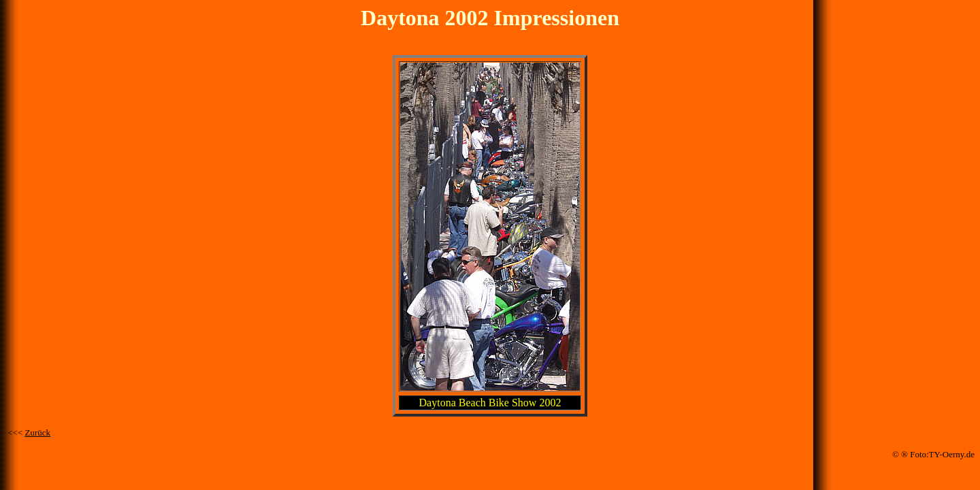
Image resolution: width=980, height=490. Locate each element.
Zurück (38, 432)
